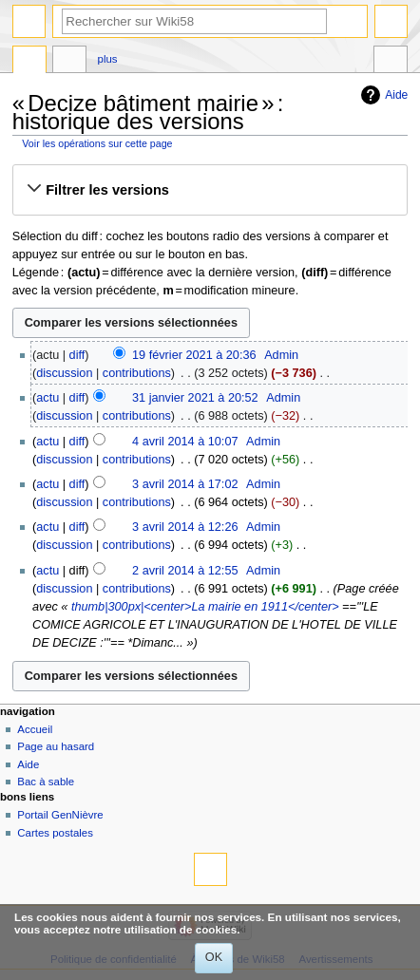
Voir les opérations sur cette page (97, 143)
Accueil (35, 729)
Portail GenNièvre (60, 815)
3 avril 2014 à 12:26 (185, 527)
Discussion (69, 62)
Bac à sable (46, 782)
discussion (64, 373)
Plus (108, 59)
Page (29, 62)
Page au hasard (56, 746)
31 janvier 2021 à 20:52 (195, 398)
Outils (391, 62)
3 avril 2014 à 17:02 (185, 484)
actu (48, 398)
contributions (137, 373)
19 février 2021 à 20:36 (194, 355)
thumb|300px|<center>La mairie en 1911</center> (205, 607)
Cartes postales (55, 833)
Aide (396, 95)
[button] (210, 190)
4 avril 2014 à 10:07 (185, 442)
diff (77, 355)
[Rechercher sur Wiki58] (194, 21)
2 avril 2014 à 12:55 (185, 571)
